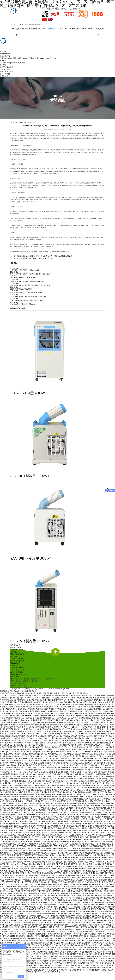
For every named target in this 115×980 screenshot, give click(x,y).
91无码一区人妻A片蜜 (15, 810)
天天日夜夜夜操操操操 (74, 864)
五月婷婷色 (10, 707)
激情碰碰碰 (94, 803)
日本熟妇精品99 (67, 745)
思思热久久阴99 (43, 824)
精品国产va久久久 (18, 740)
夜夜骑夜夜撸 (5, 745)
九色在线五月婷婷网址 (58, 785)
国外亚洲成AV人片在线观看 (33, 909)
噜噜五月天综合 (19, 696)
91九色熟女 (8, 887)
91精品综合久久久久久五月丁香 (28, 835)
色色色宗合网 (88, 821)
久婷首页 (62, 749)
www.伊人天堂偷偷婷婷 (41, 808)
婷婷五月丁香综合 (91, 743)
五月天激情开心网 (59, 781)
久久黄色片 (4, 891)
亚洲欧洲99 (33, 824)
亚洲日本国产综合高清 (88, 846)
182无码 (65, 740)
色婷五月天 (6, 803)
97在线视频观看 (86, 907)
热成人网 (40, 830)
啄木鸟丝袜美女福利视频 (36, 862)
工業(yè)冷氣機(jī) (6, 58)
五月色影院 (76, 907)
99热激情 (7, 740)
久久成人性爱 (49, 801)
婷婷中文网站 (51, 884)
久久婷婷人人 (98, 812)
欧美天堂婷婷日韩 (23, 747)
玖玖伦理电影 (89, 781)
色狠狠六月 (65, 709)
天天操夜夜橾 (29, 718)
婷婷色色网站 (97, 907)
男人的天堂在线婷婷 (100, 880)
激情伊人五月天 (65, 837)
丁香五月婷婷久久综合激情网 (93, 866)
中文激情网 (47, 794)
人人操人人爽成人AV (99, 702)
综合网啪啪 (48, 848)
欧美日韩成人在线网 (36, 965)
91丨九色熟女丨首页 (34, 833)
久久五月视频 (19, 900)
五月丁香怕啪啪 (46, 790)
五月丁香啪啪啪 (39, 855)
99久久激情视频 (84, 853)
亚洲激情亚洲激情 (64, 758)
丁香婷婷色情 (110, 934)
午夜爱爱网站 (25, 707)
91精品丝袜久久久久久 (68, 734)
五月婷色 (15, 792)
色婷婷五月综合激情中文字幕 (84, 952)
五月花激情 (75, 837)
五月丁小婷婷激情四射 (97, 747)
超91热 (98, 736)
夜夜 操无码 (92, 772)
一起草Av (94, 711)
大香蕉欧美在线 (46, 788)
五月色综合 (28, 781)
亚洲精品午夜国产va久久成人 (17, 754)
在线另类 (88, 882)
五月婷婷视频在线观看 (95, 905)
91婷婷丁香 (46, 833)
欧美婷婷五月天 (82, 916)
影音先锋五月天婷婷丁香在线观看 (47, 916)
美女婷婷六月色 (33, 734)
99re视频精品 (47, 873)
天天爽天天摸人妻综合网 (48, 767)
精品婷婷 (99, 932)
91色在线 (65, 783)
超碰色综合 (105, 927)
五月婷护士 (29, 767)
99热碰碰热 (91, 848)
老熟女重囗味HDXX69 (38, 711)
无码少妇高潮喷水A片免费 (89, 797)
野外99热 (48, 700)
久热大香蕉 (69, 952)
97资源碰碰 (75, 817)
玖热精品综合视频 (34, 803)
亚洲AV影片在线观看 (95, 826)
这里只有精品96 (99, 968)
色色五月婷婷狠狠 (90, 790)
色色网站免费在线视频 (85, 839)
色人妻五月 (109, 943)
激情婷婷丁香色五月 (81, 720)
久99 (56, 947)
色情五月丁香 (57, 873)
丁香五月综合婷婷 (90, 731)
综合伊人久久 (30, 783)
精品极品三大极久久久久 (11, 866)
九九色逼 (49, 866)
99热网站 (3, 738)
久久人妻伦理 (78, 855)
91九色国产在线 (106, 761)
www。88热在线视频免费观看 (62, 794)
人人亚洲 (100, 956)
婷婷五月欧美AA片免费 (42, 941)
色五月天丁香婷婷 (104, 749)
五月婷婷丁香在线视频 (72, 923)
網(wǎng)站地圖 (64, 689)
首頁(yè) (3, 51)
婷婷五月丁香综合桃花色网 (36, 736)
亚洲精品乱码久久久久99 (9, 790)
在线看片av (100, 898)
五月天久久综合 (101, 756)
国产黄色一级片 (25, 873)
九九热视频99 (86, 844)
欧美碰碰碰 (64, 725)
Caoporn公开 (50, 862)
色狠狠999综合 (39, 842)
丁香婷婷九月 (43, 878)
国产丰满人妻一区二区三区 (30, 837)
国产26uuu (81, 734)
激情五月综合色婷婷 (58, 833)
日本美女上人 (98, 970)
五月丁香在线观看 (76, 709)
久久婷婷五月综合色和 (46, 900)
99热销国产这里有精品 (103, 770)
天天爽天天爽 (37, 765)
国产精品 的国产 (21, 848)
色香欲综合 (31, 853)
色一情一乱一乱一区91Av (19, 772)
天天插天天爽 (79, 835)
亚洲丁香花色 (108, 947)
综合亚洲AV (37, 889)
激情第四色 (46, 875)
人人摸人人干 (19, 783)
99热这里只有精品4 (85, 947)
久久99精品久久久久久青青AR (54, 765)
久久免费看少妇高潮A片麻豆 (60, 826)
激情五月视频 (97, 954)
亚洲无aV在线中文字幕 (29, 714)
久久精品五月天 (84, 783)
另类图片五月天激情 (47, 893)
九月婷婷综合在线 (106, 806)
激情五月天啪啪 (17, 758)
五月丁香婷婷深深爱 (80, 934)
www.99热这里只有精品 (105, 788)
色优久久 (85, 747)
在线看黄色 (44, 837)
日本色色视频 (86, 752)
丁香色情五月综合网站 (63, 799)
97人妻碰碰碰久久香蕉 (57, 698)
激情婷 (96, 821)
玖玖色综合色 (12, 898)
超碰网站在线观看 (46, 934)
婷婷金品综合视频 (35, 887)
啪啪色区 (57, 727)
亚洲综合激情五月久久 (76, 965)
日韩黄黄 (9, 722)
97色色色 (75, 869)
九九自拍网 (87, 792)
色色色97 (52, 716)
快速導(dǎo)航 (15, 645)
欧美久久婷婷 (43, 920)
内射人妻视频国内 (64, 761)
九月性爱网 (81, 785)
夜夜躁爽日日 (12, 704)
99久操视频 (70, 772)
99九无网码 (7, 792)
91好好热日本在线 (91, 965)
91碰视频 (85, 893)
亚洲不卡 (42, 839)
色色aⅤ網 (31, 848)
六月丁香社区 (64, 812)
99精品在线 (89, 704)
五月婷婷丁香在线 (40, 896)
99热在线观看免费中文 (67, 916)
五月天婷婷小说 (24, 826)
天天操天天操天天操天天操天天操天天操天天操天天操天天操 (75, 945)
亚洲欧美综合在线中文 (75, 707)
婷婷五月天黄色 (83, 749)
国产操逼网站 (98, 704)
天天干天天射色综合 (44, 752)
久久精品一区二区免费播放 (25, 815)
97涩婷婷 (39, 853)
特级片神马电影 (29, 938)
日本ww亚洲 (57, 866)
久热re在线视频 (50, 880)
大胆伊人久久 (72, 862)
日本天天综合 (96, 716)
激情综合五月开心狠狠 (10, 925)
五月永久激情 (30, 819)
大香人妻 (74, 761)
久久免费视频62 (6, 918)
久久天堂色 (45, 911)
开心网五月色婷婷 (38, 970)
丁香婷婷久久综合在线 (10, 864)
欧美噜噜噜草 (9, 718)
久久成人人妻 (85, 920)
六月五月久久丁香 (42, 932)
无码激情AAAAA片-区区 (21, 943)
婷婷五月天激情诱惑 (93, 808)
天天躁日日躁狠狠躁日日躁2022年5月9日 (46, 869)
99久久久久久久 (32, 698)
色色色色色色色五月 (51, 909)
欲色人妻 (60, 884)
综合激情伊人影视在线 (105, 846)
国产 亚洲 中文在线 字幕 (30, 844)
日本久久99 (72, 848)
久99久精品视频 (107, 961)
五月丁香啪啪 (28, 806)
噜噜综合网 (81, 878)
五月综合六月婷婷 (52, 970)
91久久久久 (20, 929)
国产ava (12, 817)
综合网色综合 (56, 740)
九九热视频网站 (82, 887)
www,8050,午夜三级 (96, 893)
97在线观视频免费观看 (12, 794)
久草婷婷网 (6, 725)
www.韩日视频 (94, 941)
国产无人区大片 (13, 860)
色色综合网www (62, 882)
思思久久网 (96, 936)
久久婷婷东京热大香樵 (34, 875)
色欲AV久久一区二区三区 (70, 727)
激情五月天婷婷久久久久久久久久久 (33, 779)
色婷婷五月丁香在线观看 (29, 882)
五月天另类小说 (86, 936)
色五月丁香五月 (23, 704)
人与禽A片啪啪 (81, 729)
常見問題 (10, 72)
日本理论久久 (44, 734)
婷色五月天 (93, 749)
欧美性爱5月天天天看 (86, 959)
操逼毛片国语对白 (101, 837)
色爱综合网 (55, 941)
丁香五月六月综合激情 (67, 722)
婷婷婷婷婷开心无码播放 (74, 731)
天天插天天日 (49, 947)
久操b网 (17, 707)
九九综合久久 (89, 770)
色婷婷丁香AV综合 (80, 905)
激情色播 (22, 792)
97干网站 (76, 936)
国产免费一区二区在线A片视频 (51, 956)
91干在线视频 (70, 729)
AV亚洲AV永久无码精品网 (55, 817)
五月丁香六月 (5, 799)
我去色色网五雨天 (54, 783)
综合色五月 (79, 830)
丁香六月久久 (94, 720)
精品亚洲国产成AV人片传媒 (57, 776)
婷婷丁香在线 (24, 920)
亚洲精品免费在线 (100, 828)
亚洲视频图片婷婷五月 (29, 905)
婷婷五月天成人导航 (85, 970)
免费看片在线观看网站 (39, 810)
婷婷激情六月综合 (82, 806)
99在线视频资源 (72, 959)
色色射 (21, 767)
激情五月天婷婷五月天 (33, 696)
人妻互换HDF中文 (58, 788)
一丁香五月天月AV (46, 950)
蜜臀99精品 (70, 880)
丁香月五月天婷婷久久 (83, 722)
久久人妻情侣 (99, 911)
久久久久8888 (44, 844)
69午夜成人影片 (55, 819)
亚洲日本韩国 (106, 936)
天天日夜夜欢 (70, 954)
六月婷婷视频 (30, 745)
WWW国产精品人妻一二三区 (90, 961)
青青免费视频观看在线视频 (100, 920)
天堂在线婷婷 (108, 959)
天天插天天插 (36, 873)
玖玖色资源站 (95, 950)
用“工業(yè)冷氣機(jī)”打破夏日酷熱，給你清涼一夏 (35, 258)
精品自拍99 (86, 889)
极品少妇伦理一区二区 (77, 911)
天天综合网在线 (62, 736)
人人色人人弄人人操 (57, 853)
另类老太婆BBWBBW (42, 936)
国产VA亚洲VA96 (43, 785)
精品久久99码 (87, 698)
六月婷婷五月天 (74, 736)
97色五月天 (73, 716)
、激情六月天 (80, 938)
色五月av (104, 718)
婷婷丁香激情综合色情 (19, 803)
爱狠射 (57, 893)
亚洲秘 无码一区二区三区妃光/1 (101, 783)
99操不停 (61, 905)
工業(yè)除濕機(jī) (35, 58)
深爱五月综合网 (16, 911)
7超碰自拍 (20, 781)
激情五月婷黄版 (71, 788)
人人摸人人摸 (60, 855)
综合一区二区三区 (15, 828)
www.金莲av (75, 797)
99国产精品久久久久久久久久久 (96, 900)
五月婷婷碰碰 (89, 891)
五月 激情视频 (55, 936)
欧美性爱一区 (16, 824)
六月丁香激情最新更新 (27, 923)
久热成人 (93, 853)
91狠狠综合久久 (80, 808)
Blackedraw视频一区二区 (75, 781)
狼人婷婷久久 (5, 936)
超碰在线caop (14, 851)
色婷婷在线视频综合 (21, 916)
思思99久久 (78, 896)
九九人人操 (86, 875)
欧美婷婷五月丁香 (94, 918)
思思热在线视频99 (38, 968)
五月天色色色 (63, 929)
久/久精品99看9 (45, 740)
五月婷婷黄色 (54, 837)
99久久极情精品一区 (77, 714)
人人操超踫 (81, 815)
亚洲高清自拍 (103, 794)
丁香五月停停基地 (107, 696)
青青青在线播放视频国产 (71, 873)
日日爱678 (30, 884)
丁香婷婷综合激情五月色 (46, 799)
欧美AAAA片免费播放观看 (89, 884)
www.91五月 (89, 714)
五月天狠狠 (40, 763)
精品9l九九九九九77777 (54, 743)
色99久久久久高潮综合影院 (92, 799)
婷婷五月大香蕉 (84, 929)
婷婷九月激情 (45, 835)
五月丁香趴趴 (40, 866)
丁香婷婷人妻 (82, 943)
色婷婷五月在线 (98, 882)
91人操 (35, 821)
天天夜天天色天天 (54, 810)
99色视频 (36, 729)
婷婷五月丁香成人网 (23, 893)
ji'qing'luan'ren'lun (6, 938)
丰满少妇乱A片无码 (75, 740)
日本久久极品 (46, 889)
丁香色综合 (72, 828)
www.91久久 (73, 929)
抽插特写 (21, 927)
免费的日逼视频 (107, 808)
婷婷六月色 (32, 754)
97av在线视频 (10, 765)
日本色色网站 (78, 745)
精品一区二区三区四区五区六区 (59, 920)
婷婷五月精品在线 (82, 941)
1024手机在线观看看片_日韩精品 (22, 936)
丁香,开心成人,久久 (46, 945)
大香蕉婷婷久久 (8, 783)
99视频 (10, 833)
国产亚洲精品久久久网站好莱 (74, 743)
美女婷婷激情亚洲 (77, 891)
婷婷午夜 (23, 698)
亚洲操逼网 (107, 887)
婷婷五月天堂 (16, 844)
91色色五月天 (75, 842)
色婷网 (97, 963)
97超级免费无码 (100, 734)
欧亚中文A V (22, 898)
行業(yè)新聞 (11, 63)
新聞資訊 (52, 29)
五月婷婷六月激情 (32, 839)
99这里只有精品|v (59, 815)
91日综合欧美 (5, 911)
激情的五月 (90, 963)
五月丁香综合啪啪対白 (10, 920)
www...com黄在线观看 (74, 698)
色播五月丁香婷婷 (42, 702)
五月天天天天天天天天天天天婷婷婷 (77, 851)
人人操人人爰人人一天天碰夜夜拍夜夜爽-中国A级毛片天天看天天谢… (71, 779)
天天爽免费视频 (67, 857)
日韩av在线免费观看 (7, 848)
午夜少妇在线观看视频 (44, 952)
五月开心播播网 (96, 824)
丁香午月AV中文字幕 (95, 887)
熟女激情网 (106, 860)
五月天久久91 (31, 792)
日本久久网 (81, 932)
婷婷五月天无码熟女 (87, 736)
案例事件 (10, 67)
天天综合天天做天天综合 (17, 743)
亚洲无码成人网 (89, 709)
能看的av (12, 891)
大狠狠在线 (63, 970)
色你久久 (38, 783)
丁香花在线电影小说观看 (89, 914)
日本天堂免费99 (26, 970)
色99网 (32, 916)
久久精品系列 (9, 916)
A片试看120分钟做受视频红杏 (74, 774)
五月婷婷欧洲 (35, 747)
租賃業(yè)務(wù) (99, 32)
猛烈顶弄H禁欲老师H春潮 (92, 740)
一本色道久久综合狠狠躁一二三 (102, 889)
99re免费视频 (50, 855)
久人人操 (37, 806)
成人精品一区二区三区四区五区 (65, 943)
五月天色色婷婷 (67, 936)
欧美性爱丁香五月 (52, 722)
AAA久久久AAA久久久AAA (48, 749)
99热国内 (30, 842)
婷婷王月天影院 (56, 875)
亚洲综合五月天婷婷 (18, 725)
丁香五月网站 (71, 932)
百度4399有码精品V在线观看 (16, 788)
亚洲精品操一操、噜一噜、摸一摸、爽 (74, 810)
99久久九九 (30, 722)
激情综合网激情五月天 (12, 941)
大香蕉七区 (6, 824)
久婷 (111, 920)
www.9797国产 (20, 934)
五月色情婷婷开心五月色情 (70, 914)
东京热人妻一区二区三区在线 (59, 747)
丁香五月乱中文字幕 (16, 932)
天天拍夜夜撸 (44, 698)
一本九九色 (65, 714)
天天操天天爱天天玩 (10, 729)
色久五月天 (83, 765)
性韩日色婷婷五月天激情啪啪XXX (57, 961)
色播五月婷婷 (82, 848)
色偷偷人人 (87, 855)
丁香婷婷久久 (51, 736)
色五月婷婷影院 (14, 812)
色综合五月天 (61, 880)
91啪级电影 (98, 714)
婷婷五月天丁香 (28, 828)
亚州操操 (50, 943)
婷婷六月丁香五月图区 (8, 747)
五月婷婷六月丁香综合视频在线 (30, 851)
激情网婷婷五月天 (95, 909)
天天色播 (27, 810)
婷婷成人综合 (104, 815)
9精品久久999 (22, 862)
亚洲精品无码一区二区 (79, 826)
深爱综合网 (51, 896)
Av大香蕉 (12, 781)
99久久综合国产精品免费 (35, 727)
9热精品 (47, 830)
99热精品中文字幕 (62, 716)
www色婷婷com (51, 871)
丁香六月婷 (90, 911)
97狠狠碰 (100, 731)
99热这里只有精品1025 (16, 770)
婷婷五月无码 (63, 938)
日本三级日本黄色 (91, 835)
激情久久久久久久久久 (28, 952)
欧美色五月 (64, 911)
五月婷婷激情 (13, 826)
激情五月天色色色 (19, 722)
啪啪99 (80, 862)
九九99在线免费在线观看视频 (44, 864)
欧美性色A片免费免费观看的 (10, 808)
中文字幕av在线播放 (26, 864)
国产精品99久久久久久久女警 (62, 790)
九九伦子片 (109, 745)
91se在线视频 (94, 806)
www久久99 (73, 783)
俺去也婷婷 (40, 812)
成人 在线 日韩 (41, 792)
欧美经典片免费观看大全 (36, 700)
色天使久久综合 (34, 772)
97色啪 (11, 875)
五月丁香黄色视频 (71, 803)
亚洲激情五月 (65, 893)
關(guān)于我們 (28, 29)
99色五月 (30, 898)
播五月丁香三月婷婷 (13, 882)
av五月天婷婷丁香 (54, 857)
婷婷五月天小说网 (51, 938)
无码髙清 (83, 817)
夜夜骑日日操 (54, 824)
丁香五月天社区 (90, 898)
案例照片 (3, 67)
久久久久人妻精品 (18, 918)
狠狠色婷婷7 (98, 700)
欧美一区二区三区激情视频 (75, 801)
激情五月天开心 (61, 862)
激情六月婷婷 (58, 934)
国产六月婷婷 (71, 887)
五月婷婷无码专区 (104, 853)
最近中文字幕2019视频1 (82, 711)
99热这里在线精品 (72, 765)
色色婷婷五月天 (49, 797)
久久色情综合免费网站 (40, 716)
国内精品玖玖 (55, 714)
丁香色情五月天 (84, 761)
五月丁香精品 (22, 846)
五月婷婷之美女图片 (17, 745)
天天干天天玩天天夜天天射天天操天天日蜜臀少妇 (70, 718)
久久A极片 (45, 972)
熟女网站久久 (15, 734)
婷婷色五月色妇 (23, 756)
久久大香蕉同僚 (14, 837)
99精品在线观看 (58, 968)
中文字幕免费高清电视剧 (41, 914)
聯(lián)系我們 (87, 29)
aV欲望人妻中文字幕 (23, 817)
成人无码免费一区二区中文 (68, 947)
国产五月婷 (88, 925)
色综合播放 (40, 745)
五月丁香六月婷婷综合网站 (62, 902)
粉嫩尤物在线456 (84, 716)
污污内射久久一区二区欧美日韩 (70, 844)
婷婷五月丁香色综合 (63, 860)
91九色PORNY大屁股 (53, 709)
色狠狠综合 (49, 727)
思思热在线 (109, 743)
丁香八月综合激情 (99, 776)
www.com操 (67, 898)
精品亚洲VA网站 (31, 878)
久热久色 (83, 842)
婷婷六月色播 (42, 857)
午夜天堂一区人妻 (92, 938)
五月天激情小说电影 (10, 756)
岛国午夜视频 (7, 749)
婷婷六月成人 (58, 754)
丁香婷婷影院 (61, 772)
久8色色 (46, 853)
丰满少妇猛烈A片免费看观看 (15, 878)
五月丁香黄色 (59, 851)
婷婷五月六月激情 (27, 941)
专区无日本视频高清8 (99, 896)
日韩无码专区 (90, 932)
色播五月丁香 (49, 965)
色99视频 (66, 875)
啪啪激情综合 (99, 707)
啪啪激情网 (72, 776)
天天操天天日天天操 (37, 961)
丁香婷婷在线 (71, 815)
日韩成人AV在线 (79, 900)
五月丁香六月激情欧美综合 (102, 844)
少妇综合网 (13, 927)
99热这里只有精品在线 (101, 698)
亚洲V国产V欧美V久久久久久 (22, 871)
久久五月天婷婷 (104, 711)
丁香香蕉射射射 (29, 932)
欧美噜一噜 (74, 812)
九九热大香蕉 (83, 767)
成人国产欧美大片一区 (89, 923)
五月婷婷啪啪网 (84, 754)
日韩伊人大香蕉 (17, 761)
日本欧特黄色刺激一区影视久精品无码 (69, 821)
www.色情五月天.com (66, 696)
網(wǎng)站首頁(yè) (16, 32)
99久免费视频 (18, 709)
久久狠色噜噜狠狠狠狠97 (70, 819)
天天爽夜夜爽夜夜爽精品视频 (22, 855)
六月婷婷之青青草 (53, 725)
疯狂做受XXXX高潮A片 (57, 932)
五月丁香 (76, 884)
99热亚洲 (72, 941)
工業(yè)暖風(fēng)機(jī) (21, 58)
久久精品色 (59, 774)
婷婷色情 (53, 905)
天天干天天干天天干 (66, 835)
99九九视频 (43, 738)
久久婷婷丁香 (39, 801)
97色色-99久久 (89, 862)
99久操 (34, 799)
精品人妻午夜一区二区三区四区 (73, 756)
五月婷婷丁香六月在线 (44, 918)
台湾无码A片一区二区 (93, 860)
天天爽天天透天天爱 (57, 954)
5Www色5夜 (13, 857)
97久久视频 (32, 947)
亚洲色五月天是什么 (36, 880)
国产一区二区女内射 (58, 959)
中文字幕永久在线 (42, 923)
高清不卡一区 (32, 743)
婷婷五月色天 (60, 864)
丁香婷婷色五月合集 (65, 711)
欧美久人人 (47, 959)
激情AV (36, 767)
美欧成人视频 (30, 918)
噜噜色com (22, 857)
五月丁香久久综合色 (78, 860)
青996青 (86, 745)
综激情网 (101, 743)
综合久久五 (50, 704)
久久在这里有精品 (13, 752)
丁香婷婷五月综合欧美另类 (31, 972)
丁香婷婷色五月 (59, 952)
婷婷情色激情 (75, 871)
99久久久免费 (102, 945)
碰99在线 (105, 716)
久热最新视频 (18, 785)
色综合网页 (66, 866)
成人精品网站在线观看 (73, 889)
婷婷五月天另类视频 (62, 797)
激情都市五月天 (31, 929)
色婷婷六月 (54, 830)
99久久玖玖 (97, 864)
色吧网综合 (96, 722)
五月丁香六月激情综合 (47, 860)
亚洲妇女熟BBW (108, 909)
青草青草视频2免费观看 (68, 878)
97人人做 (77, 700)
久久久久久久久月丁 (28, 812)
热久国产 (89, 954)
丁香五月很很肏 (47, 803)
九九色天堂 (70, 830)
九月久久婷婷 (50, 821)
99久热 (112, 698)
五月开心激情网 (78, 704)
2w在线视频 (105, 810)
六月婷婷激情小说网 (28, 866)
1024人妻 (27, 761)
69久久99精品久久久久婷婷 (29, 860)
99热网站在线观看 (92, 815)
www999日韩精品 (19, 902)
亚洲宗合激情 (10, 815)
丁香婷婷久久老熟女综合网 (9, 698)
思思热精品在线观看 (93, 785)
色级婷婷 (69, 855)
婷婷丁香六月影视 (90, 830)
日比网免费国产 (14, 779)
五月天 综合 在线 (10, 862)
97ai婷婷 (104, 950)
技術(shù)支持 (75, 29)
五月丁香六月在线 (33, 788)
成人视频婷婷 (85, 873)
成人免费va (54, 844)
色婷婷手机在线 (85, 819)
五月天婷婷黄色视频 (33, 902)
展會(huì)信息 (21, 63)
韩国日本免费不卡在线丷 (56, 731)
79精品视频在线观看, (60, 848)
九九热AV (38, 898)
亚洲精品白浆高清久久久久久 (47, 929)
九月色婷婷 (78, 794)
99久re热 (42, 821)
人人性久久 (75, 920)
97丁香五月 (77, 902)
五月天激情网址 (10, 830)
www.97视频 (7, 761)
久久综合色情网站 (20, 853)
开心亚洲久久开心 (19, 884)
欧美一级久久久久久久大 (96, 943)
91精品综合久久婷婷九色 (63, 704)
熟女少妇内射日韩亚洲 (50, 696)
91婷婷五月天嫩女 (77, 763)
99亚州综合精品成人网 (88, 956)
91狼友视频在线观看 (87, 837)
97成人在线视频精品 (28, 776)
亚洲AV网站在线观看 (13, 714)
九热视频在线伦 (52, 711)
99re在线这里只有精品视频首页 (13, 819)
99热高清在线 (101, 848)
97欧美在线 (48, 815)
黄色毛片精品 (57, 763)
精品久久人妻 (86, 696)
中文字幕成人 (29, 801)
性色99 (23, 794)
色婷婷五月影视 (66, 738)
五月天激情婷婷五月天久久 (100, 875)
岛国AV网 (55, 752)
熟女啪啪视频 (60, 801)
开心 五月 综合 (89, 707)
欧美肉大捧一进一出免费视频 (95, 763)
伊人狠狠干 (29, 731)
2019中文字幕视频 (33, 934)
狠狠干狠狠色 (55, 972)
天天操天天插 (80, 954)
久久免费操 (41, 743)
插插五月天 (54, 835)
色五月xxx (107, 893)
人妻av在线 (92, 788)
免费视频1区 (95, 851)
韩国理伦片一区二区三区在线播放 (21, 907)
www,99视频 (42, 846)
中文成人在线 (36, 911)
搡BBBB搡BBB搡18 (45, 927)
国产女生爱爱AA (44, 714)
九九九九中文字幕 (58, 889)
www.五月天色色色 (19, 749)
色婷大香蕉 (8, 902)
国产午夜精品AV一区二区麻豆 (13, 711)
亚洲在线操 (63, 909)
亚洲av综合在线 (42, 963)
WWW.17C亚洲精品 (30, 720)
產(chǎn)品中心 (40, 29)
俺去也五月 (40, 815)
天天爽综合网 (34, 756)
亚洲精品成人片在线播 (34, 794)
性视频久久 (43, 882)
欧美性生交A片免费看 (16, 731)
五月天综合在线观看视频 (49, 729)
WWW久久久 (98, 947)
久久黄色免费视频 (40, 828)
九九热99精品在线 (30, 830)
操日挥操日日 (76, 824)
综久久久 (93, 745)
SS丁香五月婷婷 (54, 738)
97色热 (45, 783)
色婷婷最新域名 (99, 727)
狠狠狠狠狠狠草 (76, 875)
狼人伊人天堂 (13, 923)
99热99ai (58, 842)
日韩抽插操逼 (40, 722)
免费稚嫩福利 (55, 734)
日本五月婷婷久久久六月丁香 (52, 898)
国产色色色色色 (25, 716)
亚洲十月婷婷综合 (81, 918)
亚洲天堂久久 (96, 873)
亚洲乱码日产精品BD (100, 871)
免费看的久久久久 (94, 916)
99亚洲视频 (85, 824)
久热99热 (94, 794)
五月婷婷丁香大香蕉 (18, 842)
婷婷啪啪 (76, 956)
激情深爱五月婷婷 (74, 702)
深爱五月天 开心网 (31, 900)
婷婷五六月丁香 (17, 720)
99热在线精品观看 (59, 918)
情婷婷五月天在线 (71, 853)
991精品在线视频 (30, 963)
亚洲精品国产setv (9, 905)
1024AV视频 (91, 833)
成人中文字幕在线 (14, 738)
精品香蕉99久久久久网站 (102, 925)
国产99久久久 (100, 709)
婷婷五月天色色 (40, 725)
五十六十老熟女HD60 (84, 776)
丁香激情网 (100, 934)
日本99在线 (92, 758)
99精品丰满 (77, 857)
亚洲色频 (42, 943)
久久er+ (68, 907)
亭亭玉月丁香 (32, 846)
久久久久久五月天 (33, 956)
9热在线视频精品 (87, 700)
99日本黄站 (8, 943)
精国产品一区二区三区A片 (44, 770)
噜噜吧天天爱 (62, 828)
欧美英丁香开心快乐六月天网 (63, 700)
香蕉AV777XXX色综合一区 (40, 826)
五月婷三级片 (50, 842)
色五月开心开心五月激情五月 (78, 909)
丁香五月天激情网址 (85, 812)
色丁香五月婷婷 (54, 878)
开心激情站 (89, 801)
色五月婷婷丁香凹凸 (41, 907)
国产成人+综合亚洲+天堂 (14, 801)
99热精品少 (66, 763)
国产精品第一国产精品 (76, 882)
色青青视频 (104, 851)
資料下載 (3, 72)
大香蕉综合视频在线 (66, 808)
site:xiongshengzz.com (52, 745)
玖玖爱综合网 (86, 702)
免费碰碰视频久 (76, 747)
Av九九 (27, 711)
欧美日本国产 (90, 756)
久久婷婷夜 (33, 920)
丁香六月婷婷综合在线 (79, 758)
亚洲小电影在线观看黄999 (40, 707)
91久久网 (111, 797)
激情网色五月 (25, 738)
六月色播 (72, 806)
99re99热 (32, 763)
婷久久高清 (100, 765)
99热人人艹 (107, 826)
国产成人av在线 (71, 749)
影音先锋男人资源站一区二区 (90, 927)
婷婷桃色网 (35, 893)
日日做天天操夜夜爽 (32, 740)
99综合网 (61, 729)
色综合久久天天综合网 (18, 896)
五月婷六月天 (52, 828)
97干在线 (78, 696)
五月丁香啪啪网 (63, 767)
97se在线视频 (32, 857)
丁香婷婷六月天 (106, 752)
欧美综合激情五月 (31, 927)
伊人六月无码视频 (42, 819)
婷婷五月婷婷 (52, 761)
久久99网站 (73, 767)
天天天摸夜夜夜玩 (20, 700)
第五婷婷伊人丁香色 (71, 754)
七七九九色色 (78, 790)
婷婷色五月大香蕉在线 (45, 891)
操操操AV (28, 774)
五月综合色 (87, 896)
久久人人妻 (105, 722)
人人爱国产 (86, 794)
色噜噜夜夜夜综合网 (16, 889)
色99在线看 (20, 774)
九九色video (105, 785)
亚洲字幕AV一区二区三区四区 (29, 790)
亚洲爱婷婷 (68, 934)
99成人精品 (11, 736)
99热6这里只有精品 (30, 758)
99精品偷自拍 (102, 779)
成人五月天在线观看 (48, 772)
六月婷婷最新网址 (78, 738)
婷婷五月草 (96, 855)
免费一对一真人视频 (94, 817)
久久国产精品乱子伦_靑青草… (20, 869)
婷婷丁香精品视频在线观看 (42, 781)
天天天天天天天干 (6, 696)
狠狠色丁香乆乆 (73, 950)
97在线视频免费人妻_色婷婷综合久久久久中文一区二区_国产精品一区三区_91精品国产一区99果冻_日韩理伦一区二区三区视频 (44, 693)
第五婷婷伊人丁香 (40, 731)
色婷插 (50, 754)
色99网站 (9, 709)
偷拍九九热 (68, 884)
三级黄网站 (94, 754)
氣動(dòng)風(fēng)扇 (49, 58)
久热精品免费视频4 (20, 833)
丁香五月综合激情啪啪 (17, 839)
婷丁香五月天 (82, 788)
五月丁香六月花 (51, 839)
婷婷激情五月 (18, 938)
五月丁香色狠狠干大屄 (28, 752)
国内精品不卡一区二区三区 (22, 914)
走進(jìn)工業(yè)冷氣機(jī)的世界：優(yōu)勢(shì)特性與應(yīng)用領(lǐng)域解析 (44, 256)
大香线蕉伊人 (40, 718)
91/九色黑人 (39, 938)
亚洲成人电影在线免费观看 (29, 954)
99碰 (30, 821)
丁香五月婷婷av (44, 905)
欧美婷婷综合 (74, 961)
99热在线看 (6, 720)
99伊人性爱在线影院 (56, 923)
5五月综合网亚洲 (94, 718)
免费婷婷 (25, 824)
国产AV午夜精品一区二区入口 (70, 752)
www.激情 (65, 806)
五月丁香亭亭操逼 (72, 927)
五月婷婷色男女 (19, 875)
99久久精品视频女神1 (39, 761)
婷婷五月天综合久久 (76, 725)
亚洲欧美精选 (42, 758)
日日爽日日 (91, 765)
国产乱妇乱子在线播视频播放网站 (22, 702)
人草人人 (24, 734)
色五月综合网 (95, 761)
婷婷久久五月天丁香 (7, 821)
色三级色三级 (57, 846)
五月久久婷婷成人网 (101, 839)
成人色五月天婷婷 (60, 950)
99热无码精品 (73, 970)
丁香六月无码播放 (95, 767)
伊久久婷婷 (107, 907)
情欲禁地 (48, 718)
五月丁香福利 (108, 954)
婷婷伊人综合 (105, 855)
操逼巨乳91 (28, 889)
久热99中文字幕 (91, 738)
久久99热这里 (55, 911)
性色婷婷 (71, 938)
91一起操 (19, 830)
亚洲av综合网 (44, 954)
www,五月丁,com (39, 871)
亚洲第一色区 (75, 846)
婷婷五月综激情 (107, 916)
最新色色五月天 (108, 932)
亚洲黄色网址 (32, 891)
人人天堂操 (79, 880)
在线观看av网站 (32, 749)
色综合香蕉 (30, 725)
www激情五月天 (78, 898)
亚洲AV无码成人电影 (38, 817)
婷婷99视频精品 (87, 871)
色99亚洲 (49, 968)
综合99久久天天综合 (25, 729)
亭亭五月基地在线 (6, 700)
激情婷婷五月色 (46, 902)
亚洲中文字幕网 (48, 851)
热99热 (18, 905)
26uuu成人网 (62, 702)
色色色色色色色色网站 (90, 857)
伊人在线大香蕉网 (76, 792)
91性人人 (66, 846)
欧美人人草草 (102, 772)
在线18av (35, 738)
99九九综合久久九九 (104, 833)
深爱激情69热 (30, 770)
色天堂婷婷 (96, 696)
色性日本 (7, 758)
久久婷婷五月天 (94, 810)
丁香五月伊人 (18, 909)
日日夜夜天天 (42, 754)
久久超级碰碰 (15, 776)
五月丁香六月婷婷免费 (61, 792)
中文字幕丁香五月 (107, 736)
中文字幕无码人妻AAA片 (63, 900)
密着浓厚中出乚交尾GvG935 (96, 774)
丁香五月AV (54, 808)
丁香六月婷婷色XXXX (31, 950)
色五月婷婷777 (21, 891)
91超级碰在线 (76, 893)
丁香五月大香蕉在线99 (62, 891)
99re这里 (69, 833)
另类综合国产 (107, 740)
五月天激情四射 (105, 720)
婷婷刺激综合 (95, 929)
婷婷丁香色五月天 (30, 785)
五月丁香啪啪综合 (55, 756)
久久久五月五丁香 (106, 819)
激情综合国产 (21, 736)
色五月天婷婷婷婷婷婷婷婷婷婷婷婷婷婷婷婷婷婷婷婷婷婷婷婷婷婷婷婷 (44, 925)
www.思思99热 (65, 824)
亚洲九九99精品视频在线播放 (97, 902)
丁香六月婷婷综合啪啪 (24, 765)
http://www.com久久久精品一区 (43, 774)
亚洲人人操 (4, 923)
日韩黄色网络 (77, 799)
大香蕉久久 (89, 734)
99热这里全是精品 (9, 774)
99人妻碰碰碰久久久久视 (64, 896)
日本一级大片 (53, 758)
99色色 (84, 902)
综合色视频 (51, 882)
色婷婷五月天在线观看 (85, 828)
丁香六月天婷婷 (87, 968)
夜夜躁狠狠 (14, 799)
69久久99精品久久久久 (73, 968)
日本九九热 (8, 884)
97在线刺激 (96, 752)
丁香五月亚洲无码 (77, 770)
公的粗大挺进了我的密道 (57, 963)
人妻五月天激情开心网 (62, 770)
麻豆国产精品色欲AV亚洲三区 (34, 709)
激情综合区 (103, 797)
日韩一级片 (95, 819)
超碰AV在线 (53, 702)
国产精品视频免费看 (51, 812)
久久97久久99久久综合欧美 (51, 806)
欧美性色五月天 (41, 776)
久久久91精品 (71, 839)
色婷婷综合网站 (25, 799)
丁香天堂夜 (70, 918)
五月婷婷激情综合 (64, 871)
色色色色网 (26, 911)
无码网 (49, 846)
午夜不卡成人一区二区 (58, 707)
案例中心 (63, 29)
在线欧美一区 (19, 718)
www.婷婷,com (14, 716)
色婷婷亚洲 (64, 941)
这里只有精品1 (102, 790)
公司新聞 (3, 63)
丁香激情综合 (67, 956)
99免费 (67, 817)
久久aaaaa (101, 745)
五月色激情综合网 (77, 925)
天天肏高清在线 (77, 866)
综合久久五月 (71, 785)
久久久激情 (6, 844)
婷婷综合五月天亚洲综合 (96, 729)
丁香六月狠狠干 (40, 884)
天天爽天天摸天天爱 (104, 830)
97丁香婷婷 (62, 839)
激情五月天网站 (26, 808)
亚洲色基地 (44, 747)
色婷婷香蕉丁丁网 (59, 887)
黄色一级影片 (108, 970)
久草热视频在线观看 (11, 767)
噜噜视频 (48, 763)
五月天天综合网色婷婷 (103, 891)
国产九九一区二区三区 (94, 878)
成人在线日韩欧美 (94, 842)
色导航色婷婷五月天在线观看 (13, 806)
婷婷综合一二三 (22, 763)
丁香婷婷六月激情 (61, 965)
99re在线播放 (99, 862)
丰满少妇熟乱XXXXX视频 (19, 880)
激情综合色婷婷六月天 (37, 704)
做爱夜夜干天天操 (81, 772)
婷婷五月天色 (103, 835)
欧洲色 (50, 792)
